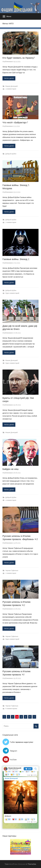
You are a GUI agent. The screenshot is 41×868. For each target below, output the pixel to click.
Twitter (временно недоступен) (21, 742)
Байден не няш (10, 469)
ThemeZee (32, 864)
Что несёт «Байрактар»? (15, 122)
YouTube (13, 760)
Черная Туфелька (12, 570)
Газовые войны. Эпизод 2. (16, 259)
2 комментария (11, 222)
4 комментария (11, 500)
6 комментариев (11, 709)
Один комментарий (12, 293)
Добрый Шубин (11, 154)
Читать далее (9, 78)
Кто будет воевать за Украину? (19, 58)
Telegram (13, 751)
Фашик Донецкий (12, 86)
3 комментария (11, 89)
